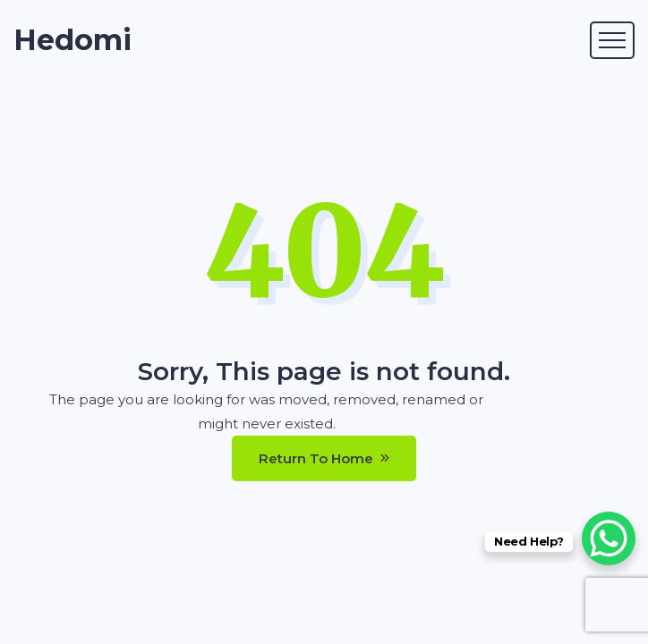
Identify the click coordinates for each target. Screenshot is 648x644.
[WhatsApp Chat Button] (609, 538)
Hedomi (72, 40)
